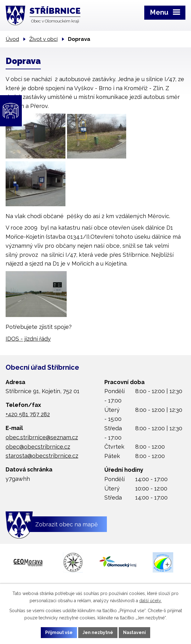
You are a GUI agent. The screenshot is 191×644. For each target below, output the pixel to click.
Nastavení (134, 632)
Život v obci (43, 39)
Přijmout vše (59, 632)
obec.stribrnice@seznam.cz (42, 437)
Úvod (12, 39)
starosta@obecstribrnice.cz (42, 456)
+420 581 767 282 (28, 414)
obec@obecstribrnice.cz (38, 447)
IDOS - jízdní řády (28, 339)
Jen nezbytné (98, 632)
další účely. (150, 601)
